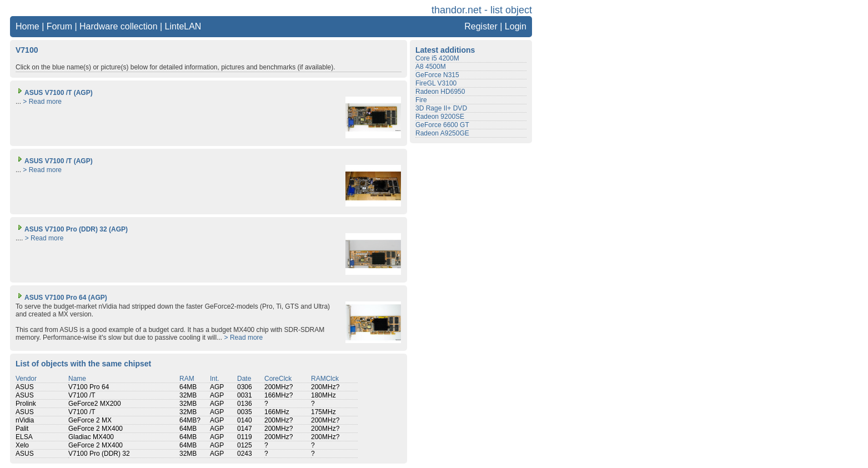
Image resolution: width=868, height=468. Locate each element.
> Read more (42, 102)
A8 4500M (431, 67)
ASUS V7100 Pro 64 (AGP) (61, 298)
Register (481, 26)
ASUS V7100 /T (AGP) (54, 93)
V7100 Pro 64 (89, 387)
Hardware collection (119, 26)
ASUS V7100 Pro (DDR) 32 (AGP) (72, 229)
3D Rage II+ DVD (441, 108)
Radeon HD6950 (440, 92)
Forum (59, 26)
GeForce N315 (437, 75)
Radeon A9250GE (442, 133)
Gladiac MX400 (91, 437)
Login (516, 26)
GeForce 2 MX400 (96, 429)
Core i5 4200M (437, 58)
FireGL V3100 (436, 83)
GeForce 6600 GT (442, 125)
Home (27, 26)
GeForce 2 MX (90, 420)
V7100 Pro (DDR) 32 (99, 454)
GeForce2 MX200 (95, 404)
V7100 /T (82, 395)
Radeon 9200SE (440, 117)
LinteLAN (183, 26)
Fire (421, 100)
